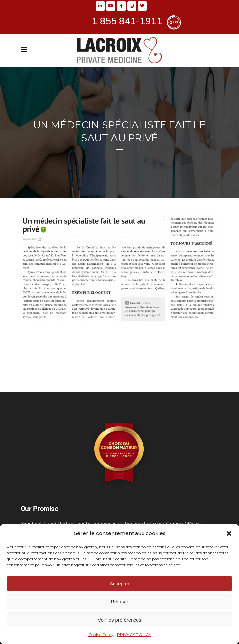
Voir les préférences (119, 620)
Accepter (119, 584)
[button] (229, 533)
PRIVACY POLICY (134, 635)
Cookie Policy (101, 635)
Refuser (119, 602)
